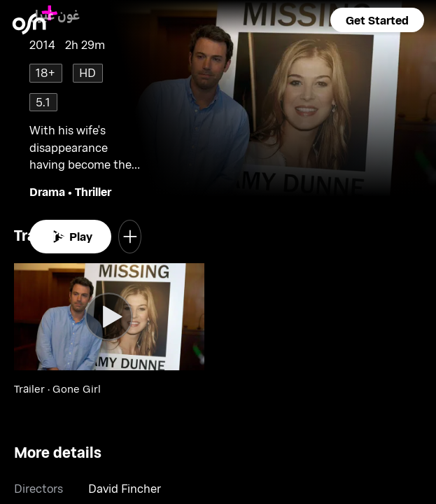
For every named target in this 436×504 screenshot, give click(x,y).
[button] (377, 20)
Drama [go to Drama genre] (47, 191)
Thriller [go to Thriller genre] (93, 191)
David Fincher (125, 488)
